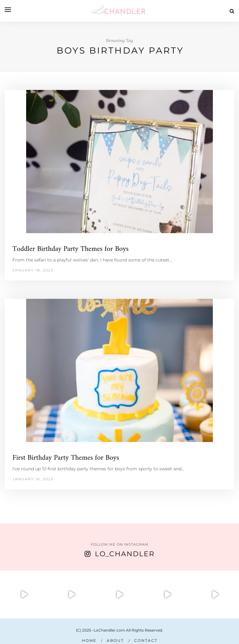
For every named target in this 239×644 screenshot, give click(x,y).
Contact (146, 640)
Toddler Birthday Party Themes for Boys (70, 249)
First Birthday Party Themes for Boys (66, 458)
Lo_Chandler (125, 554)
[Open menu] (8, 10)
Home (89, 640)
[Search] (232, 11)
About (115, 640)
